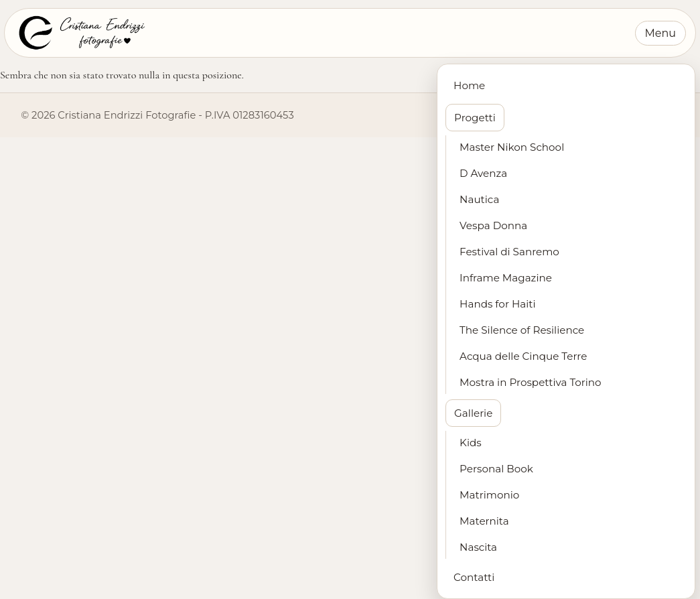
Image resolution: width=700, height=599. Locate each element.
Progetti (475, 118)
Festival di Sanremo (509, 252)
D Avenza (483, 173)
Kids (471, 443)
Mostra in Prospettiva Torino (531, 382)
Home (469, 85)
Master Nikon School (512, 147)
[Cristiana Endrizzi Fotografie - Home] (81, 33)
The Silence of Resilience (522, 330)
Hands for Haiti (497, 304)
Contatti (474, 577)
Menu (661, 33)
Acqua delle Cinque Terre (523, 356)
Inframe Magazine (506, 278)
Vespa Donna (493, 225)
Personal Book (496, 469)
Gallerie (473, 413)
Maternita (484, 521)
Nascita (478, 547)
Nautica (479, 199)
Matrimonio (489, 495)
